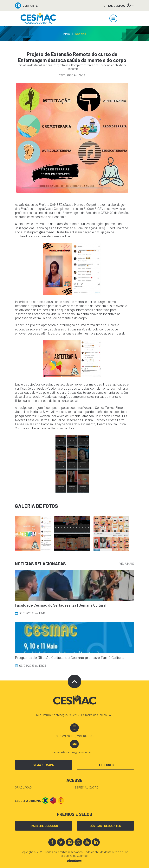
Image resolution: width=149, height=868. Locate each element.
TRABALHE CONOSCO (43, 826)
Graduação (23, 787)
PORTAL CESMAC (118, 5)
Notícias (80, 34)
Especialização (86, 787)
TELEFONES (105, 765)
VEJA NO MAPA (44, 765)
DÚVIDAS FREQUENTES (105, 826)
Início (66, 34)
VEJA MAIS (127, 563)
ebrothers (74, 861)
